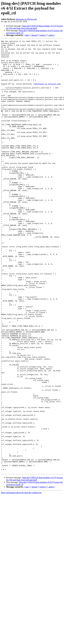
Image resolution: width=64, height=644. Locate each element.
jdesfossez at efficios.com (26, 19)
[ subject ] (43, 35)
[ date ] (27, 35)
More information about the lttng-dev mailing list (21, 579)
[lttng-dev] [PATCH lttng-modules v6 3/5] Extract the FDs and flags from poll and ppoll (35, 27)
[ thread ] (34, 35)
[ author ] (51, 35)
